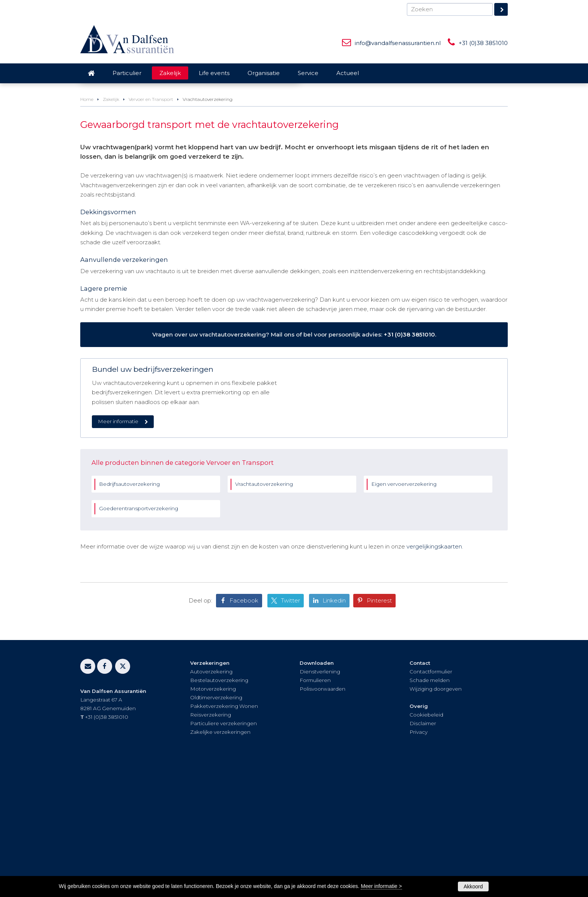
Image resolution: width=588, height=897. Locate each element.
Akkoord (473, 886)
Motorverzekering (213, 820)
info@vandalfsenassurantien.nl (398, 43)
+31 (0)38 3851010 (483, 43)
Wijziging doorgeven (436, 820)
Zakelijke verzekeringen (220, 862)
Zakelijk (111, 223)
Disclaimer (423, 854)
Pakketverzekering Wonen (224, 837)
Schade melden (430, 811)
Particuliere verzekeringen (223, 854)
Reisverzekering (211, 845)
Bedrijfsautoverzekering (129, 615)
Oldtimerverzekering (216, 828)
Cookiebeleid (426, 845)
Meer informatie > (381, 886)
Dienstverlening (320, 802)
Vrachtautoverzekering (264, 615)
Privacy (418, 862)
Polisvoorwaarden (322, 820)
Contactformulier (431, 802)
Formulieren (315, 811)
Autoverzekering (211, 802)
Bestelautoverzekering (219, 811)
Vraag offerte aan (115, 183)
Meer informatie (118, 545)
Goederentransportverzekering (139, 639)
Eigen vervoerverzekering (404, 615)
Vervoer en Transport (151, 223)
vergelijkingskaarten (434, 677)
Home (87, 223)
